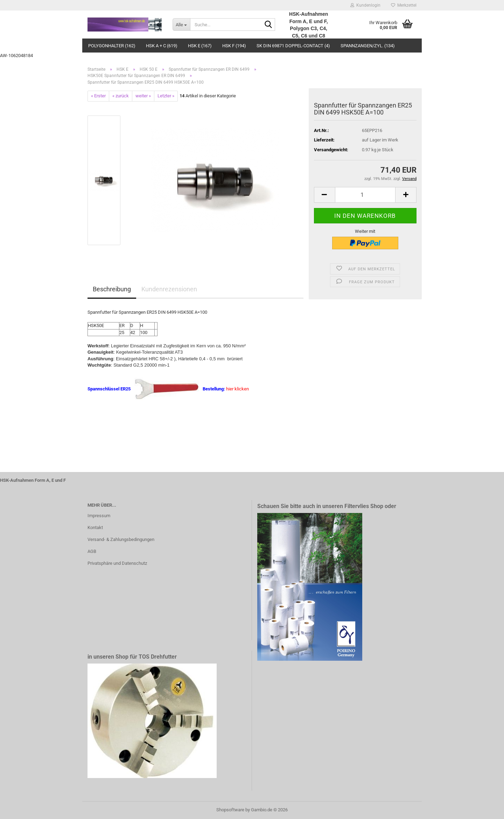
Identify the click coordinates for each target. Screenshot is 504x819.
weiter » (143, 96)
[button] (324, 195)
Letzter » (166, 96)
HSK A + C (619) (162, 46)
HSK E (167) (200, 46)
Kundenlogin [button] (365, 5)
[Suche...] (181, 25)
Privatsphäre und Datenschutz (117, 563)
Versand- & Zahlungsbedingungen (121, 539)
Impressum (99, 516)
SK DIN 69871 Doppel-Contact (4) (293, 46)
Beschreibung (112, 289)
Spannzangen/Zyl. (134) (368, 46)
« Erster (98, 96)
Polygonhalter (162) (112, 46)
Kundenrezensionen (169, 289)
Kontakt (95, 528)
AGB (92, 551)
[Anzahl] (365, 195)
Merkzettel (404, 5)
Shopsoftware (230, 810)
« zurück (121, 96)
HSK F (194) (234, 46)
